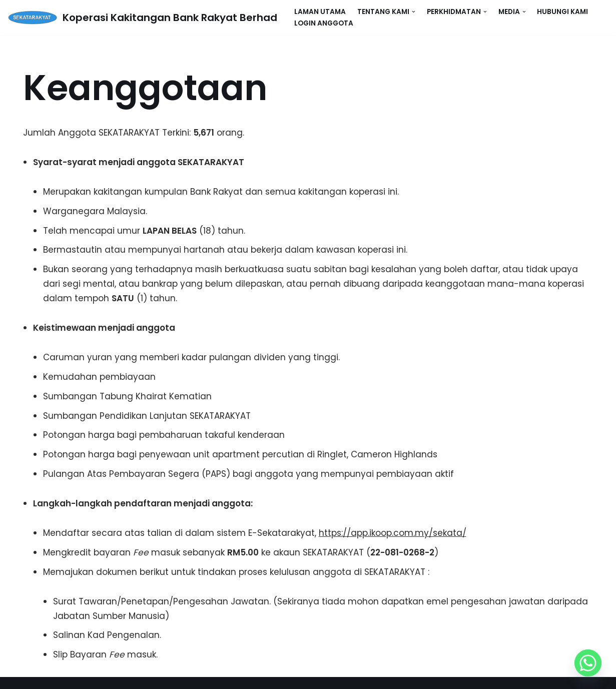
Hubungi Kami (562, 12)
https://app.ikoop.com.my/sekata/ (393, 533)
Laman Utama (320, 12)
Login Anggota (324, 23)
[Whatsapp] (588, 663)
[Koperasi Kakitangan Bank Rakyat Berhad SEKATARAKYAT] (142, 18)
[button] (414, 12)
